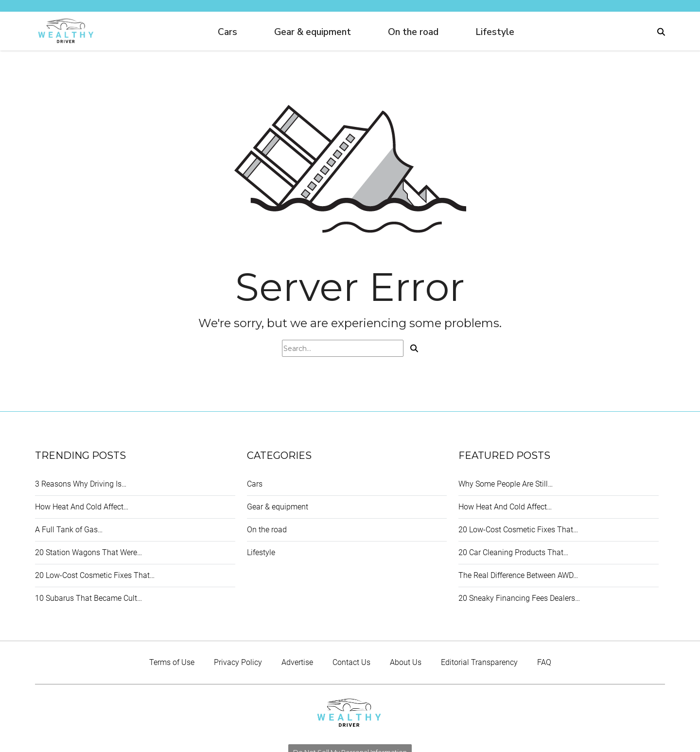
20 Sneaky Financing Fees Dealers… (519, 598)
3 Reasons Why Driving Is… (81, 484)
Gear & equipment (313, 32)
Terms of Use (172, 662)
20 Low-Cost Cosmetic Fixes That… (95, 575)
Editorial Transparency (479, 662)
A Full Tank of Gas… (69, 530)
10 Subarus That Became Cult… (88, 598)
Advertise (297, 662)
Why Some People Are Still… (506, 484)
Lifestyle (495, 32)
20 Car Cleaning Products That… (513, 552)
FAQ (544, 662)
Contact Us (351, 662)
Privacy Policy (238, 662)
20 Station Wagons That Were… (88, 552)
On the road (413, 32)
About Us (406, 662)
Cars (227, 32)
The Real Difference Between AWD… (518, 575)
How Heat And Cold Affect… (82, 507)
